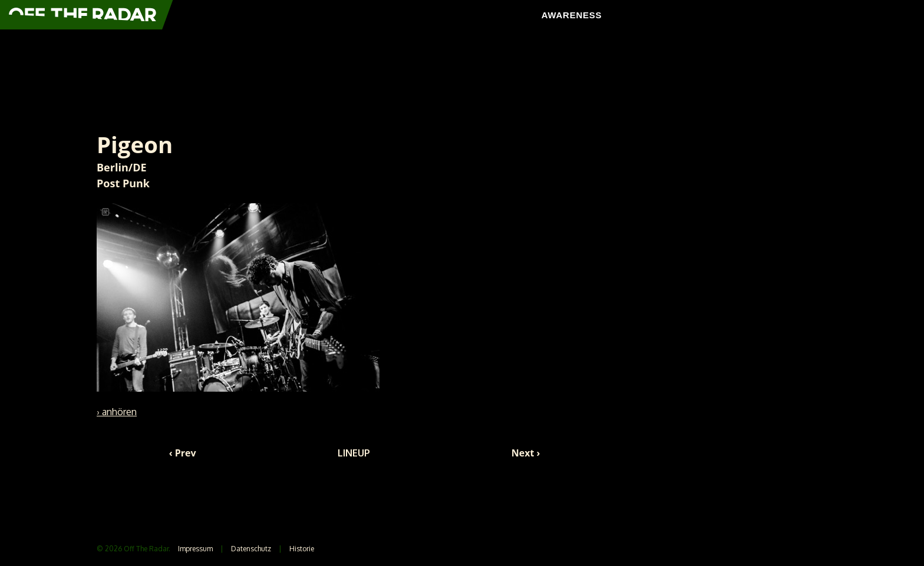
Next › (526, 453)
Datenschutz (251, 549)
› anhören (117, 412)
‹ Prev (183, 453)
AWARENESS (572, 15)
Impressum (195, 549)
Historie (302, 549)
